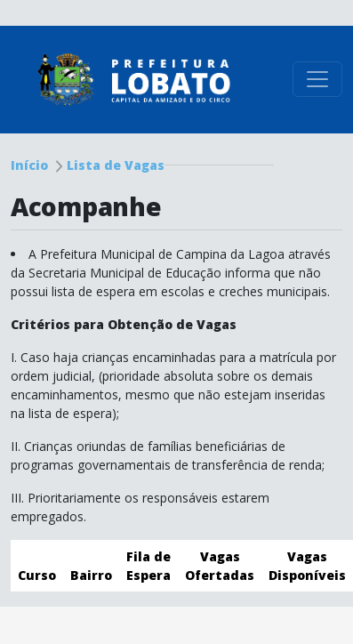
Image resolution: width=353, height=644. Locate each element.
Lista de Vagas (116, 165)
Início (29, 165)
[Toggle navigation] (317, 79)
